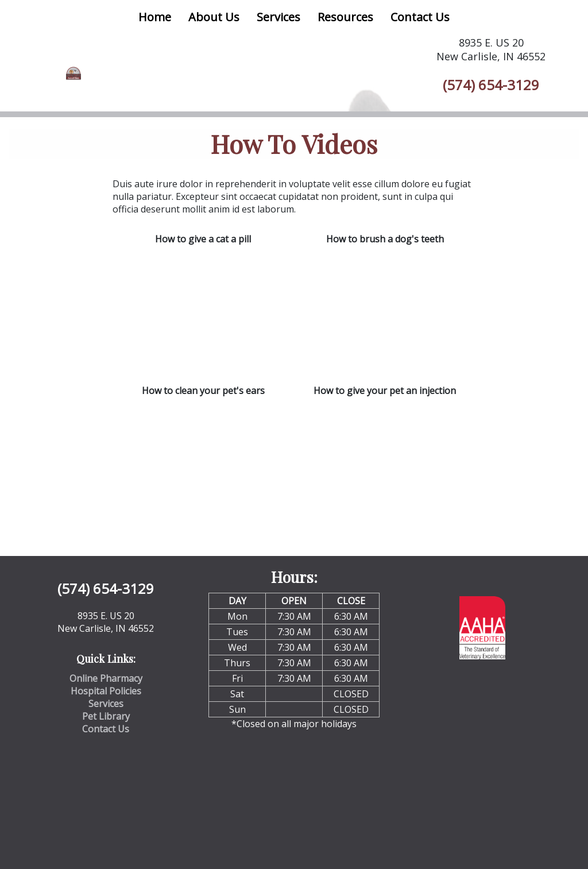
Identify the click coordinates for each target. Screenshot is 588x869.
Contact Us (420, 17)
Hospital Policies (106, 691)
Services (278, 17)
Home (155, 17)
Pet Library (106, 716)
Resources (345, 17)
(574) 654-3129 (491, 85)
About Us (214, 17)
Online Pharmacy (106, 678)
